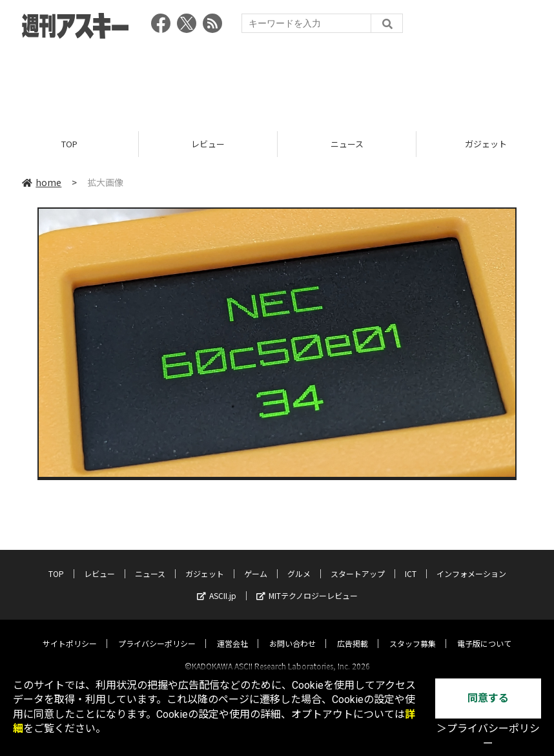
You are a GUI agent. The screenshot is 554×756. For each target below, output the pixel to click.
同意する (488, 698)
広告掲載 (353, 632)
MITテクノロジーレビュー (307, 584)
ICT (411, 562)
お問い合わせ (292, 632)
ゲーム (256, 562)
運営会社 (232, 632)
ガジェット (205, 562)
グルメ (299, 562)
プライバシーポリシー (157, 632)
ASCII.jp (217, 584)
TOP (69, 144)
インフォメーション (471, 562)
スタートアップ (358, 562)
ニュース (347, 144)
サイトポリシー (70, 632)
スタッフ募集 (413, 632)
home (42, 182)
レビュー (208, 144)
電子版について (484, 632)
